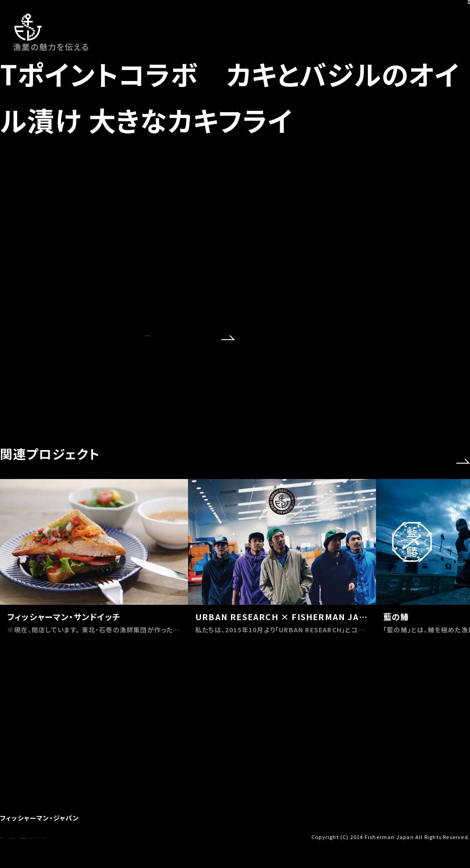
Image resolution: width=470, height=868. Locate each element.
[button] (463, 553)
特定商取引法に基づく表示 (97, 836)
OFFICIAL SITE (190, 430)
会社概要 (11, 836)
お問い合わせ (43, 836)
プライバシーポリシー (160, 836)
